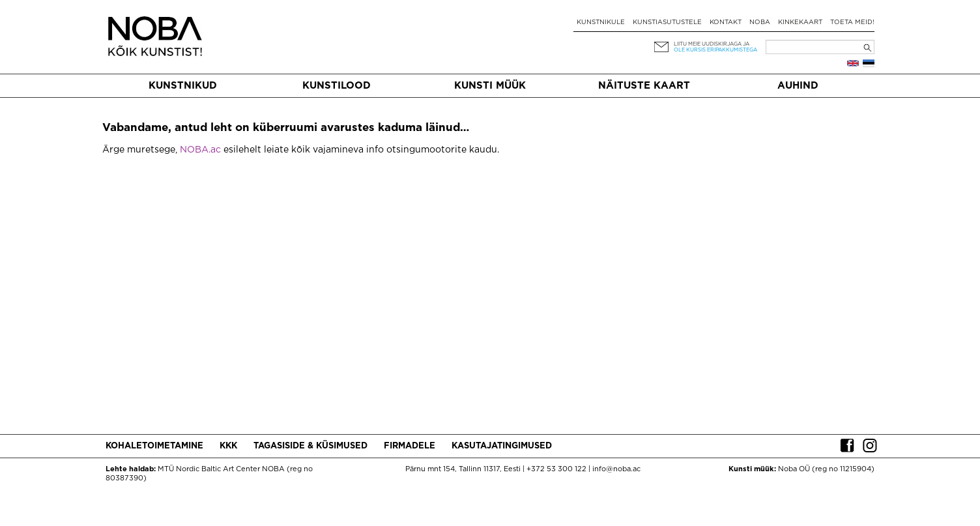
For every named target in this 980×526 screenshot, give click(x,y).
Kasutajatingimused (502, 446)
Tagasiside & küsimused (310, 446)
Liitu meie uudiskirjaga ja (712, 44)
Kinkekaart (800, 22)
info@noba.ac (616, 469)
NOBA (760, 22)
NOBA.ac (200, 150)
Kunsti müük (490, 86)
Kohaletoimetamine (154, 446)
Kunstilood (337, 86)
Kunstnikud (183, 86)
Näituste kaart (644, 86)
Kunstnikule (601, 22)
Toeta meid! (852, 22)
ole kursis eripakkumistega (715, 50)
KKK (228, 446)
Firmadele (410, 446)
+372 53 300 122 (556, 469)
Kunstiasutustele (667, 22)
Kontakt (726, 22)
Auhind (798, 86)
